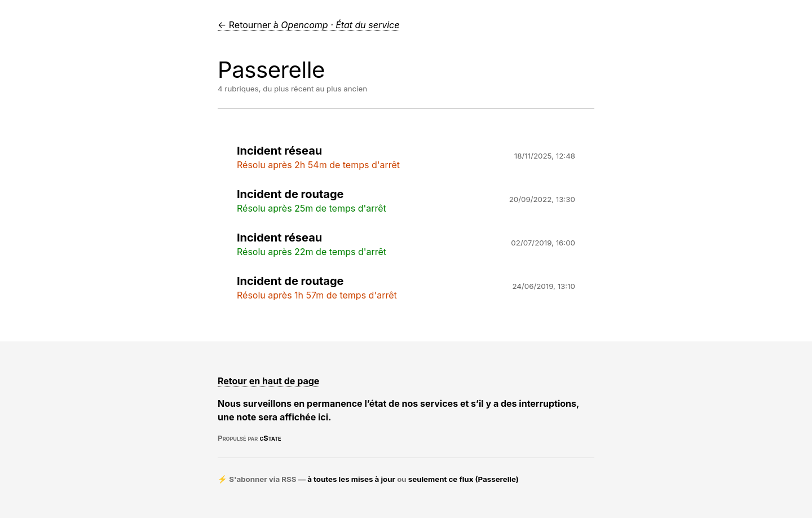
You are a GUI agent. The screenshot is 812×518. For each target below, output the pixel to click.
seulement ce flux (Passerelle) (464, 479)
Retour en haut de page (268, 381)
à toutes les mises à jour (351, 479)
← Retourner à (308, 25)
